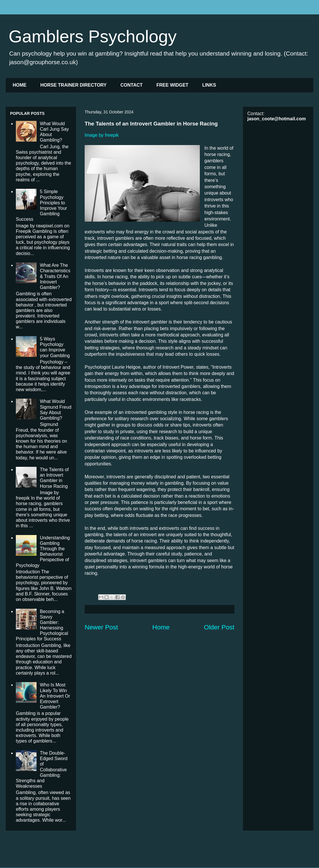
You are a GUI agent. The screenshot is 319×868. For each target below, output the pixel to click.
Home (161, 627)
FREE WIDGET (172, 85)
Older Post (219, 627)
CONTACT (131, 85)
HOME (20, 85)
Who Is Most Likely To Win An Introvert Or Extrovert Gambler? (55, 696)
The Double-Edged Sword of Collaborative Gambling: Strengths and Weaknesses (42, 770)
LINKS (209, 85)
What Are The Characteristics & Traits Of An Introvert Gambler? (55, 276)
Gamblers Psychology (93, 36)
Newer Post (101, 627)
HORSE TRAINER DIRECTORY (73, 85)
